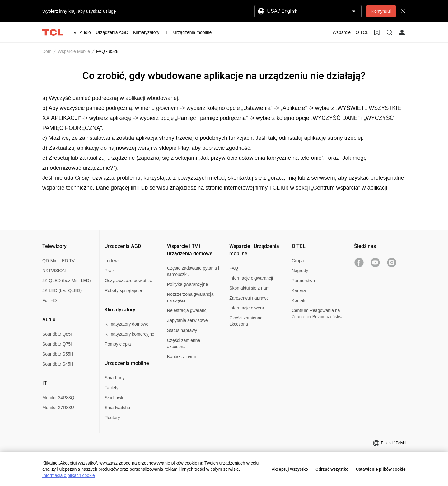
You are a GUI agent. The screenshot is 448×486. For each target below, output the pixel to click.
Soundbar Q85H (58, 334)
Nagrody (300, 271)
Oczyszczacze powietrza (128, 281)
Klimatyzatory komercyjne (129, 334)
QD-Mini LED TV (58, 261)
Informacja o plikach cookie (69, 475)
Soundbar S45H (58, 364)
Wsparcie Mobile (74, 51)
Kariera (299, 290)
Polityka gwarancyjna (188, 284)
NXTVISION (54, 271)
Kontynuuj (381, 11)
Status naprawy (182, 330)
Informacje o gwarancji (251, 278)
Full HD (50, 300)
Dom (47, 51)
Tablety (111, 388)
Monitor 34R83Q (58, 398)
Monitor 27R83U (58, 408)
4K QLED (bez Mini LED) (67, 281)
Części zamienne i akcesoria (185, 343)
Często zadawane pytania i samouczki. (193, 271)
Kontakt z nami (182, 356)
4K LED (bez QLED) (62, 290)
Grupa (298, 261)
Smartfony (114, 378)
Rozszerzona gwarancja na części (190, 297)
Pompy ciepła (118, 344)
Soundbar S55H (58, 354)
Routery (112, 418)
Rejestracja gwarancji (188, 310)
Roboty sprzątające (123, 290)
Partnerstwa (303, 281)
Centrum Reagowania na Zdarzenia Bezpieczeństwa (318, 314)
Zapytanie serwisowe (187, 320)
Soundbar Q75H (58, 344)
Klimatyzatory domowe (126, 324)
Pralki (110, 271)
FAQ (234, 268)
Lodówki (112, 261)
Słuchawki (114, 398)
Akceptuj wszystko (290, 469)
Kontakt (299, 300)
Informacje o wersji (247, 308)
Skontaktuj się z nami (250, 288)
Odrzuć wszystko (332, 469)
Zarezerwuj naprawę (249, 298)
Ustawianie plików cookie (381, 469)
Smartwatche (117, 408)
